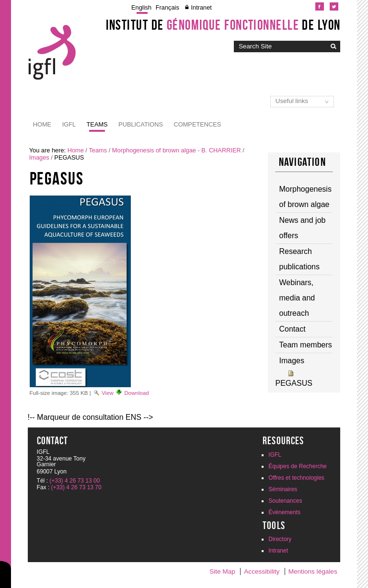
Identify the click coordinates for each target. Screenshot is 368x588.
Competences (198, 124)
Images (39, 157)
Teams (97, 124)
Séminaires (283, 489)
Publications (141, 124)
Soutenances (285, 501)
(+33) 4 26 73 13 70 (76, 487)
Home (42, 124)
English (141, 7)
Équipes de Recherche (297, 466)
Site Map (222, 571)
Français (167, 7)
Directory (280, 539)
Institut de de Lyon (223, 25)
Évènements (284, 512)
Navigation (302, 162)
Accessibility (262, 571)
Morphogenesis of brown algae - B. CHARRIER (177, 150)
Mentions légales (313, 571)
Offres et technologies (296, 478)
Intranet (201, 7)
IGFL (69, 124)
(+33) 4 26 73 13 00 (75, 481)
